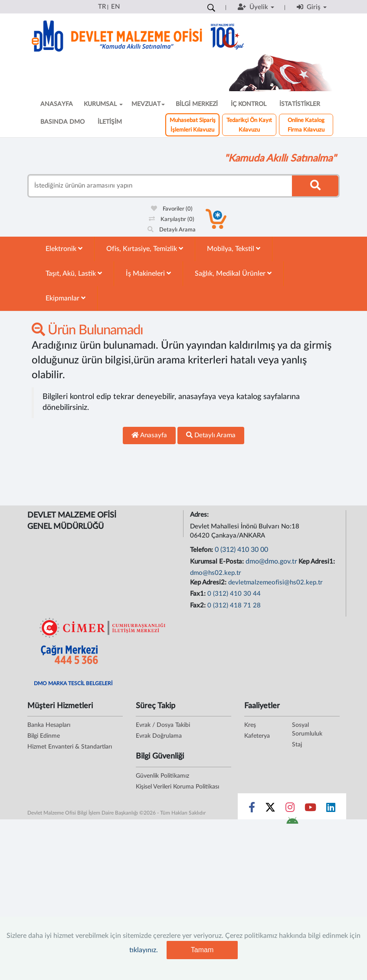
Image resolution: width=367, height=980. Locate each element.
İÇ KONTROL (249, 104)
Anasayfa (149, 435)
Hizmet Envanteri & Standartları (70, 747)
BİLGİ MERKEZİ (197, 104)
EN (115, 7)
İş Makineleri (148, 273)
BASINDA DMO (62, 122)
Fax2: (199, 605)
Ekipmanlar (66, 298)
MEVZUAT (148, 104)
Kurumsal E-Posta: (218, 562)
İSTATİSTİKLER (300, 104)
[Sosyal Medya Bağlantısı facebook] (252, 809)
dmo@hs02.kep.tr (216, 573)
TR (102, 7)
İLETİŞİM (110, 122)
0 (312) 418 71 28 (234, 605)
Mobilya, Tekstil (234, 249)
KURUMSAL (103, 104)
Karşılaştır (172, 219)
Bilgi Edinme (44, 736)
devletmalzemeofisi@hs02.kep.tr (275, 582)
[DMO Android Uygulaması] (292, 823)
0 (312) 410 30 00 (241, 550)
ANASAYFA (57, 104)
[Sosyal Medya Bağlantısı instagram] (290, 809)
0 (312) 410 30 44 (234, 594)
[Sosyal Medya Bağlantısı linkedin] (331, 809)
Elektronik (64, 249)
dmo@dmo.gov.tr (271, 561)
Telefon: (202, 550)
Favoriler (172, 209)
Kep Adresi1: (318, 562)
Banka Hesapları (49, 725)
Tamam (202, 950)
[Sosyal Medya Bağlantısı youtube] (310, 809)
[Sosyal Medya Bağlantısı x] (271, 809)
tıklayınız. (144, 950)
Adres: (200, 515)
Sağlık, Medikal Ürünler (233, 273)
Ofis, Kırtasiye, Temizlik (145, 249)
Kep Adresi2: (209, 582)
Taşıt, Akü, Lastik (74, 273)
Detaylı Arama (172, 230)
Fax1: (199, 594)
